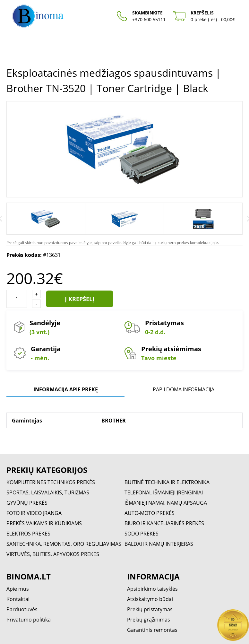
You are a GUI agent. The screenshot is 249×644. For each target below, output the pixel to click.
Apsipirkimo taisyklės (152, 589)
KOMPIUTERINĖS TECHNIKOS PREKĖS (51, 482)
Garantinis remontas (152, 630)
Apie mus (18, 589)
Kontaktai (18, 599)
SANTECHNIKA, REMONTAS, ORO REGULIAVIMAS (64, 544)
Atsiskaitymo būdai (150, 599)
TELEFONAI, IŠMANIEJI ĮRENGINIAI (164, 492)
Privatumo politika (29, 620)
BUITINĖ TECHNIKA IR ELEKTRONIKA (167, 482)
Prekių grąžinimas (149, 620)
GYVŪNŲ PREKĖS (27, 503)
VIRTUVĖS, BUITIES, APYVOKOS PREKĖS (53, 554)
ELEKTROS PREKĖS (28, 534)
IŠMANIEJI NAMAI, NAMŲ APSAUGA (166, 503)
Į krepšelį (80, 299)
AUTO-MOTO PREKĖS (150, 513)
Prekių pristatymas (150, 609)
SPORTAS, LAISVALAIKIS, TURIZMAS (48, 492)
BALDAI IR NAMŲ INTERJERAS (159, 544)
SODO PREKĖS (142, 534)
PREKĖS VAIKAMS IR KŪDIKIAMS (44, 523)
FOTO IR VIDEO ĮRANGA (34, 513)
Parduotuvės (22, 609)
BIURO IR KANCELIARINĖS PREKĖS (164, 523)
